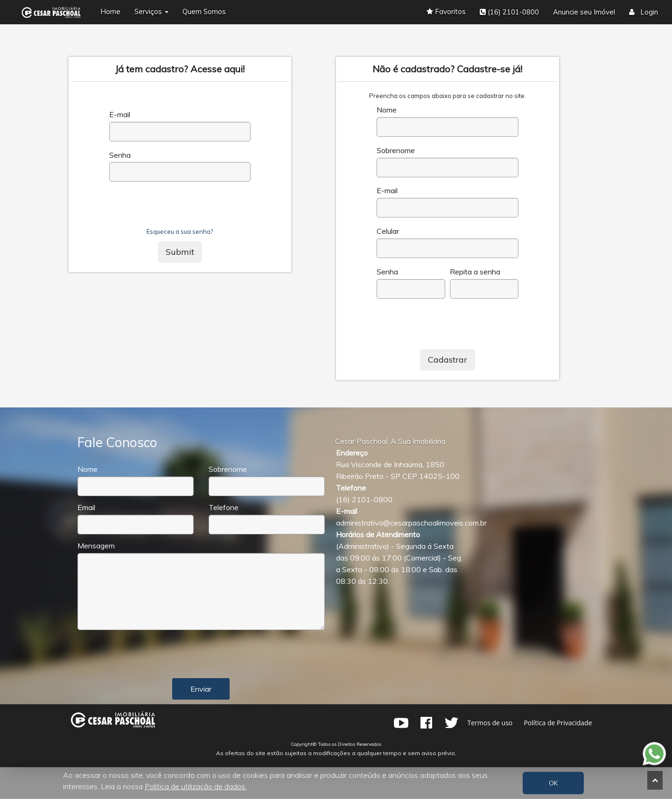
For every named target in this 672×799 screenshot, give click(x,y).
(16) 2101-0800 (509, 12)
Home (110, 11)
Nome (387, 110)
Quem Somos (204, 11)
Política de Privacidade (558, 723)
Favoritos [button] (446, 11)
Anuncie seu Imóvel (584, 12)
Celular (388, 231)
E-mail (120, 115)
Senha (120, 155)
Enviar (201, 689)
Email (86, 508)
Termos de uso (490, 723)
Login (644, 12)
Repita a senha (475, 272)
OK (553, 783)
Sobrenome (396, 151)
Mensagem (96, 546)
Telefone (224, 508)
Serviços (151, 11)
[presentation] (180, 209)
